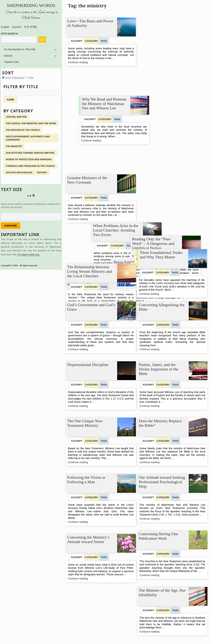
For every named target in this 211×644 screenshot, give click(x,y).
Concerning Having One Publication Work (158, 536)
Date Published (13, 78)
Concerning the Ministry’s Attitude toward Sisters (88, 540)
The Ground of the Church (23, 130)
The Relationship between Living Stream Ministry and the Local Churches (90, 253)
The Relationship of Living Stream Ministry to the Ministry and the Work (89, 138)
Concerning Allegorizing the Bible (162, 307)
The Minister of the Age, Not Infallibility (162, 593)
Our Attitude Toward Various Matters (30, 153)
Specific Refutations (19, 172)
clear (10, 100)
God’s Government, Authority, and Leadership (28, 138)
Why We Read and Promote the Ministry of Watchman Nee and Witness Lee (162, 25)
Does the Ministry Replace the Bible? (160, 423)
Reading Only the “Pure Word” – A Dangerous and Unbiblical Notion (160, 197)
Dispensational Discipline (88, 365)
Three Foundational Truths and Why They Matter (162, 251)
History (42, 172)
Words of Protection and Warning (29, 159)
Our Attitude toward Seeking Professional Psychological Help (162, 482)
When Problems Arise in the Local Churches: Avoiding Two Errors (161, 82)
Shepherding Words (31, 5)
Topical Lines (12, 62)
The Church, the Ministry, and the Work (31, 123)
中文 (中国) (30, 27)
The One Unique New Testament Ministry (85, 423)
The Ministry (14, 146)
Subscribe (11, 226)
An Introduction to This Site (20, 49)
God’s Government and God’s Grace (91, 307)
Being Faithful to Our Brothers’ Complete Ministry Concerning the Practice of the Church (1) (162, 141)
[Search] (42, 40)
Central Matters (16, 117)
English (5, 27)
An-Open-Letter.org (28, 254)
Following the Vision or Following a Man (86, 480)
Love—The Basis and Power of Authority (90, 23)
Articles (8, 56)
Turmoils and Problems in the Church (30, 166)
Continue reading (83, 62)
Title (29, 78)
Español (17, 27)
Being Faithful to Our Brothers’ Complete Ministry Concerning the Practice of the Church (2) (90, 197)
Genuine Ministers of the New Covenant (87, 80)
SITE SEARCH (9, 34)
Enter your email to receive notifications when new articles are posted (30, 206)
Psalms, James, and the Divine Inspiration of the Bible (159, 369)
